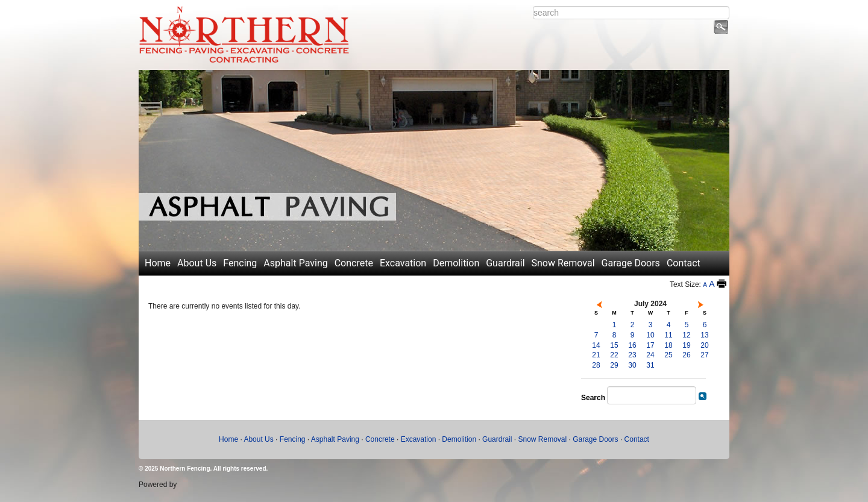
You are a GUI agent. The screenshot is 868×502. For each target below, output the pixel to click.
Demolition (456, 263)
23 (632, 355)
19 (686, 345)
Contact (684, 263)
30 (632, 365)
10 (650, 335)
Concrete (354, 263)
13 (704, 335)
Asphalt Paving (295, 263)
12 (686, 335)
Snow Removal (563, 263)
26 (686, 355)
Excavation (403, 263)
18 (668, 345)
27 (704, 355)
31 (650, 365)
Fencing (240, 263)
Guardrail (505, 263)
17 (650, 345)
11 (668, 335)
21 (596, 355)
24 (650, 355)
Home (158, 263)
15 (614, 345)
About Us (197, 263)
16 (632, 345)
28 (596, 365)
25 (668, 355)
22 (614, 355)
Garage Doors (631, 263)
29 (614, 365)
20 (704, 345)
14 (596, 345)
